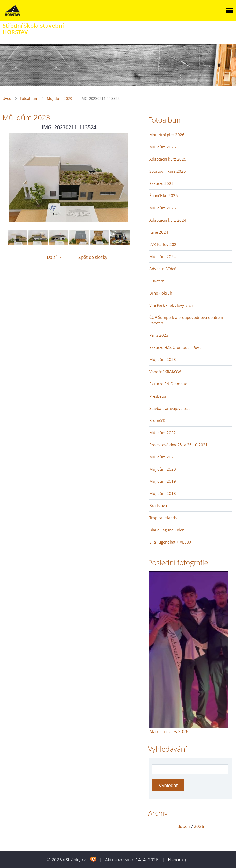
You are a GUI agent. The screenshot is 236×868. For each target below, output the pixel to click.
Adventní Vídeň (163, 269)
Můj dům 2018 (163, 493)
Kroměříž (157, 420)
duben (184, 826)
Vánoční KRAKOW (165, 372)
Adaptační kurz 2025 (168, 159)
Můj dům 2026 (163, 147)
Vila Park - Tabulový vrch (171, 305)
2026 (199, 826)
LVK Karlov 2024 (164, 244)
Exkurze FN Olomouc (168, 384)
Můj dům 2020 (163, 469)
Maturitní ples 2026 (167, 135)
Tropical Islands (163, 518)
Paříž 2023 (159, 335)
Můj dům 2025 (163, 208)
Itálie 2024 (159, 232)
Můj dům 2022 (163, 433)
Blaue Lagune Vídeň (167, 530)
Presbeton (158, 396)
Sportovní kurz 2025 (168, 171)
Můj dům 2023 (59, 98)
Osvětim (157, 281)
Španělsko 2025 (164, 195)
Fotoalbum (29, 98)
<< (155, 826)
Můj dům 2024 (163, 256)
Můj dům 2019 (163, 481)
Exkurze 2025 (161, 183)
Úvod (7, 98)
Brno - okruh (161, 293)
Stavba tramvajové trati (170, 408)
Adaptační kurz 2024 (168, 220)
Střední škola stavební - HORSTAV (35, 29)
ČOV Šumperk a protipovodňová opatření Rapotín (186, 320)
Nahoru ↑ (177, 860)
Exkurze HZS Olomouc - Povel (176, 347)
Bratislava (158, 505)
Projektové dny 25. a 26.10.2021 (179, 445)
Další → (54, 257)
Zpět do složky (93, 257)
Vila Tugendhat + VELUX (170, 542)
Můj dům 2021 (163, 457)
